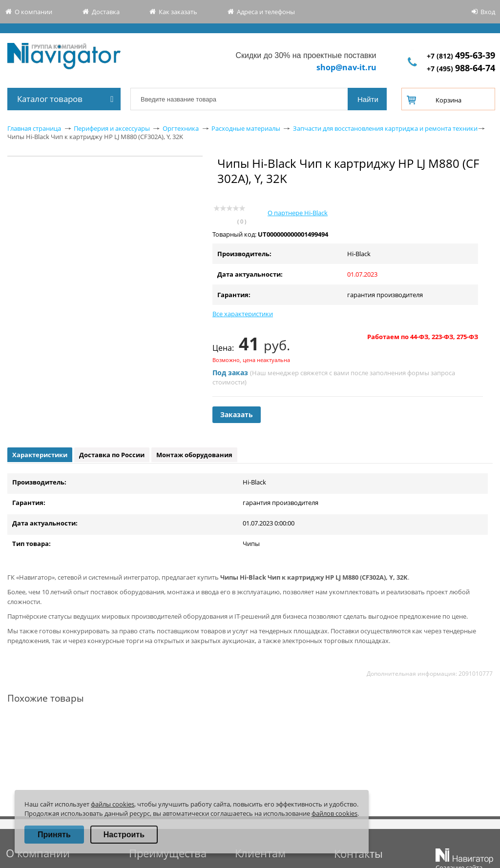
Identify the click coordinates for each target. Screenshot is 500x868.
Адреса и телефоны (266, 12)
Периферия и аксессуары (112, 128)
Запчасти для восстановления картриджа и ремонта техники (385, 128)
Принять (54, 835)
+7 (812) (461, 56)
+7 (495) (461, 69)
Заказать (237, 414)
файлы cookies (113, 804)
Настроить (124, 835)
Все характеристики (243, 314)
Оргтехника (181, 128)
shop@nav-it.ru (346, 67)
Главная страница (34, 128)
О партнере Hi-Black (298, 213)
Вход (488, 12)
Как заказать (178, 12)
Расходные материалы (246, 128)
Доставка (106, 12)
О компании (33, 12)
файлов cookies (334, 813)
